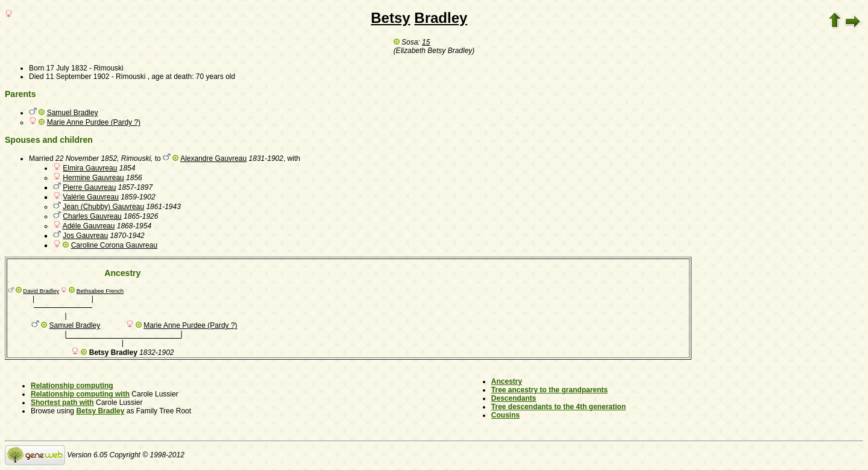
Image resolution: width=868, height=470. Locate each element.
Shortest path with (62, 403)
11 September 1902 (77, 77)
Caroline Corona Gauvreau (114, 245)
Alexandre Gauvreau (213, 158)
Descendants (514, 398)
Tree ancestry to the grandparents (549, 390)
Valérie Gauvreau (91, 197)
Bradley (441, 18)
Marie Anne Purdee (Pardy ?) (94, 122)
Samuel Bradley (73, 113)
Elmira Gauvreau (90, 168)
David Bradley (41, 291)
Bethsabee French (100, 291)
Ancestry (507, 381)
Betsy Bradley (100, 411)
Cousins (505, 415)
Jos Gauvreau (85, 236)
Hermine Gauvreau (93, 178)
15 (426, 42)
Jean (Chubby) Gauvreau (103, 207)
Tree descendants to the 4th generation (558, 407)
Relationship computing (72, 386)
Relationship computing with (80, 394)
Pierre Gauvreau (89, 187)
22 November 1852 (86, 158)
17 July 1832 (67, 68)
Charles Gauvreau (92, 216)
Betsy (390, 18)
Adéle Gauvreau (89, 226)
